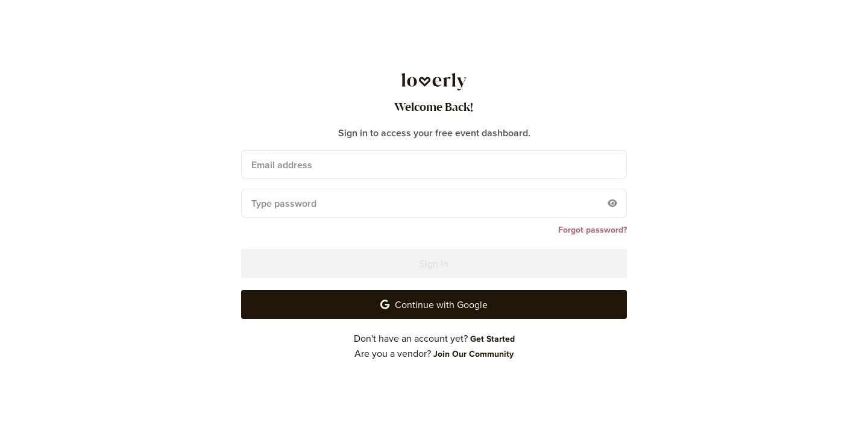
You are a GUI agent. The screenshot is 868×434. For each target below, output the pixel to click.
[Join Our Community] (473, 354)
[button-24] (434, 304)
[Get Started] (492, 339)
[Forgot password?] (593, 230)
